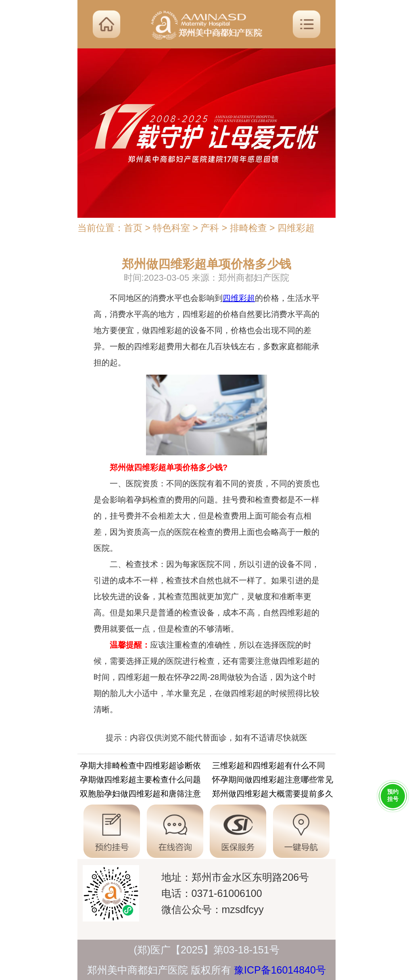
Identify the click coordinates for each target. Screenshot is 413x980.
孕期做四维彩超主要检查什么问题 (140, 781)
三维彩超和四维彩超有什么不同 (269, 767)
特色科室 (171, 228)
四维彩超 (296, 228)
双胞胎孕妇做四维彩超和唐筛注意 (140, 795)
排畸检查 (248, 228)
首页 (133, 228)
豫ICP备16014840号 (280, 970)
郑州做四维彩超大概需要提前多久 (273, 795)
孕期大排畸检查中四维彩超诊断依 (140, 767)
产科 (210, 228)
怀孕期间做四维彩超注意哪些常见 (273, 781)
